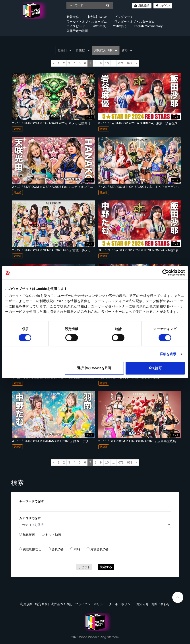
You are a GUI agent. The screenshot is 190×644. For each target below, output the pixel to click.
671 (121, 63)
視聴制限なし (32, 549)
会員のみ (58, 549)
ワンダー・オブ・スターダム (134, 22)
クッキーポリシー (121, 604)
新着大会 (73, 17)
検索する (106, 567)
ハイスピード (76, 26)
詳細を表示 (168, 354)
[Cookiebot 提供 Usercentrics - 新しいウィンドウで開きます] (166, 273)
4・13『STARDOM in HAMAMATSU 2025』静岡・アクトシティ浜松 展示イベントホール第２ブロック (83, 441)
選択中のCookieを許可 (94, 368)
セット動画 (53, 535)
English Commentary (148, 26)
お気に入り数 (105, 50)
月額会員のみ (100, 549)
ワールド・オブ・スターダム (87, 22)
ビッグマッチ (124, 17)
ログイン (165, 6)
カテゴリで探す (30, 518)
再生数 (83, 50)
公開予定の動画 (77, 31)
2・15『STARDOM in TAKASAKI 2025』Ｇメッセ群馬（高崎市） (57, 123)
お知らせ (142, 604)
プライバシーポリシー (91, 604)
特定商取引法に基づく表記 (54, 604)
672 (130, 63)
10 (107, 63)
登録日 (64, 50)
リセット (84, 567)
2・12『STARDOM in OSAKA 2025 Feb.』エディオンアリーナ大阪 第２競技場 (67, 187)
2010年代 (120, 26)
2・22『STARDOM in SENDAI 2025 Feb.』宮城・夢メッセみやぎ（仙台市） (66, 250)
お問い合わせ (161, 604)
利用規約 (26, 604)
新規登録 (144, 6)
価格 (127, 50)
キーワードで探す (31, 501)
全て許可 (155, 368)
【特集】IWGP (97, 17)
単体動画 (29, 535)
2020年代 (99, 26)
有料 (77, 549)
